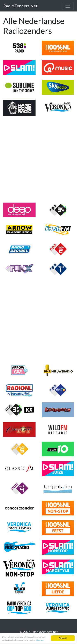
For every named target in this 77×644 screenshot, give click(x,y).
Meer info (40, 640)
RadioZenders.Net (20, 6)
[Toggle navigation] (68, 6)
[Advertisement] (38, 159)
